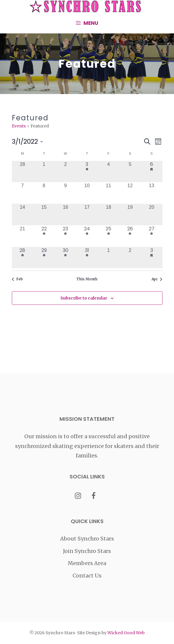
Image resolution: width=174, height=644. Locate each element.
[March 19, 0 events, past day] (130, 215)
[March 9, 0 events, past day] (66, 193)
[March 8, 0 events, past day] (44, 193)
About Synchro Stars (87, 539)
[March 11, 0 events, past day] (108, 193)
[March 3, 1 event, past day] (87, 172)
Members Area (87, 563)
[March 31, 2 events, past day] (87, 258)
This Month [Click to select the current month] (87, 279)
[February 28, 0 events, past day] (23, 172)
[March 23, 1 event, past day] (66, 236)
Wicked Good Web (126, 633)
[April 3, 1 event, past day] (152, 258)
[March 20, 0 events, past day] (152, 215)
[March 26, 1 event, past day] (130, 236)
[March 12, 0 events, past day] (130, 193)
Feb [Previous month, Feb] (17, 279)
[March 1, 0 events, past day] (44, 172)
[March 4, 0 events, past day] (108, 172)
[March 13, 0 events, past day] (152, 193)
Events (19, 126)
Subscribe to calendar (84, 298)
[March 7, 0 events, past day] (23, 193)
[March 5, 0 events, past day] (130, 172)
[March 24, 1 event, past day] (87, 236)
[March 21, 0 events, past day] (23, 236)
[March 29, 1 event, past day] (44, 258)
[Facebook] (94, 496)
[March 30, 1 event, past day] (66, 258)
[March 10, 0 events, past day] (87, 193)
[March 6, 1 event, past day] (152, 172)
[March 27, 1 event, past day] (152, 236)
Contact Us (87, 576)
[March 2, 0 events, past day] (66, 172)
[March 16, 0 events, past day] (66, 215)
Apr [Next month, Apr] (157, 279)
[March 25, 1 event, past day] (108, 236)
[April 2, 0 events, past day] (130, 258)
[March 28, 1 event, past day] (23, 258)
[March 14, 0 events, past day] (23, 215)
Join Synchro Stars (87, 551)
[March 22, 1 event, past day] (44, 236)
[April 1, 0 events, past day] (108, 258)
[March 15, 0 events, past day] (44, 215)
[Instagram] (78, 496)
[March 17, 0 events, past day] (87, 215)
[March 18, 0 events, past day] (108, 215)
